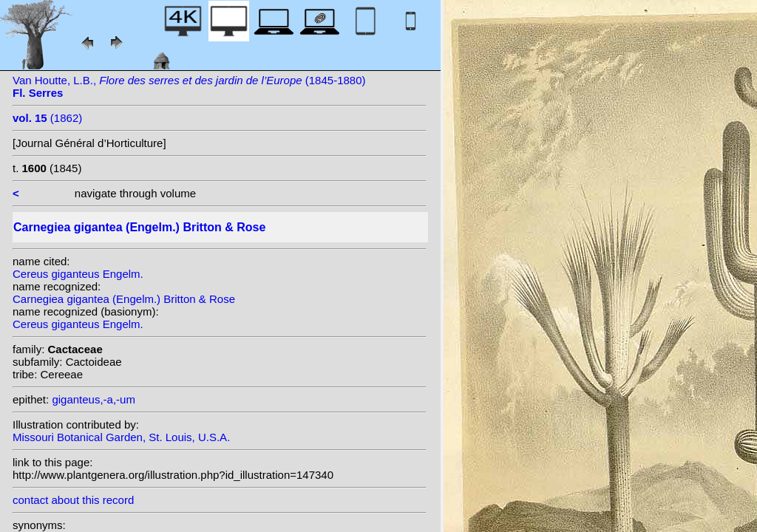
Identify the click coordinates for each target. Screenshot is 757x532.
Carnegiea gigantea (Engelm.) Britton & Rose (124, 299)
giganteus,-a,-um (94, 399)
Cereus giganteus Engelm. (78, 274)
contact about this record (73, 500)
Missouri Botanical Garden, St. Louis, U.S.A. (121, 437)
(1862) (47, 118)
